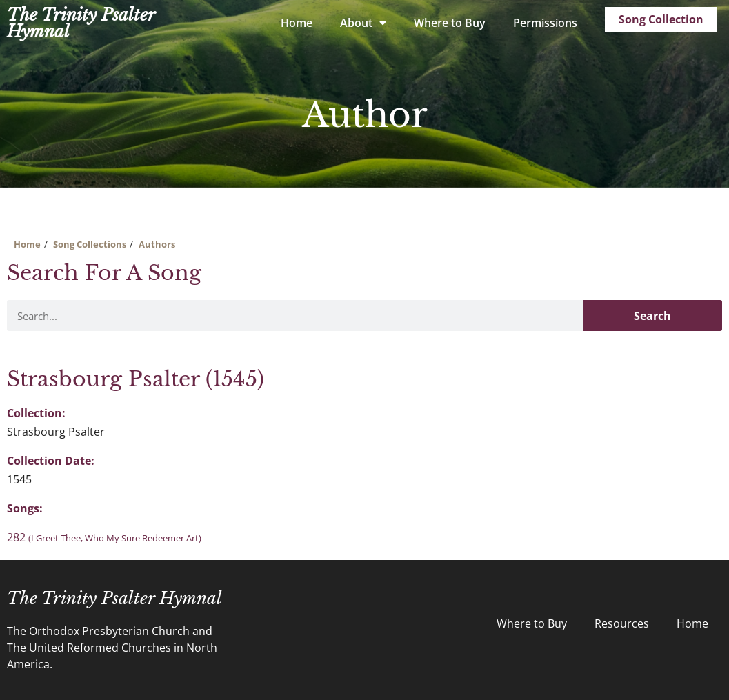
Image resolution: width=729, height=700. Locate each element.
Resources (622, 623)
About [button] (363, 23)
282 (104, 537)
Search (652, 316)
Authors (157, 244)
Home (297, 23)
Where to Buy (450, 23)
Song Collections (90, 244)
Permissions (545, 23)
